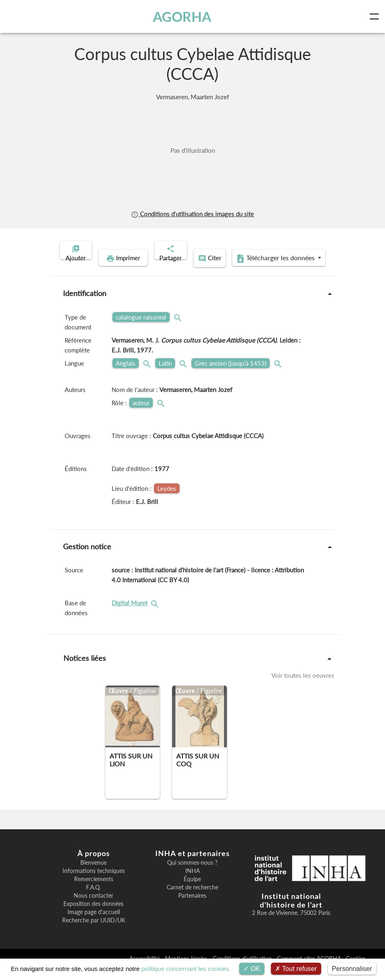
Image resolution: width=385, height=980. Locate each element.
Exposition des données (93, 915)
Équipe (192, 891)
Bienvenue (93, 874)
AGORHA (183, 16)
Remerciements (94, 891)
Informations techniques (94, 882)
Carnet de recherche (192, 899)
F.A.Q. (93, 899)
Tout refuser (296, 969)
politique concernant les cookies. (186, 969)
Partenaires (192, 907)
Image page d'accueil (94, 924)
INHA (192, 882)
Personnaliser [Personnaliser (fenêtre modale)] (352, 969)
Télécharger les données (246, 271)
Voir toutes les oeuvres (303, 687)
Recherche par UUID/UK (94, 932)
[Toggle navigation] (376, 16)
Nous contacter (93, 907)
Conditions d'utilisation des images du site (192, 214)
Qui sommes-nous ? (192, 874)
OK (252, 969)
